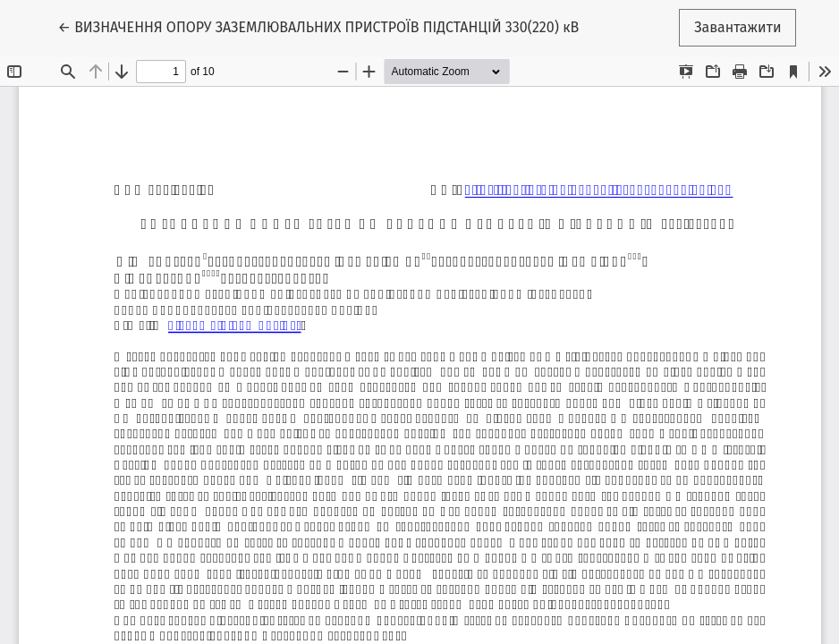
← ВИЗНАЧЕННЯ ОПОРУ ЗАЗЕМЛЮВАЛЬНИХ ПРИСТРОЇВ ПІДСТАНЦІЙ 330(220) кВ (319, 26)
